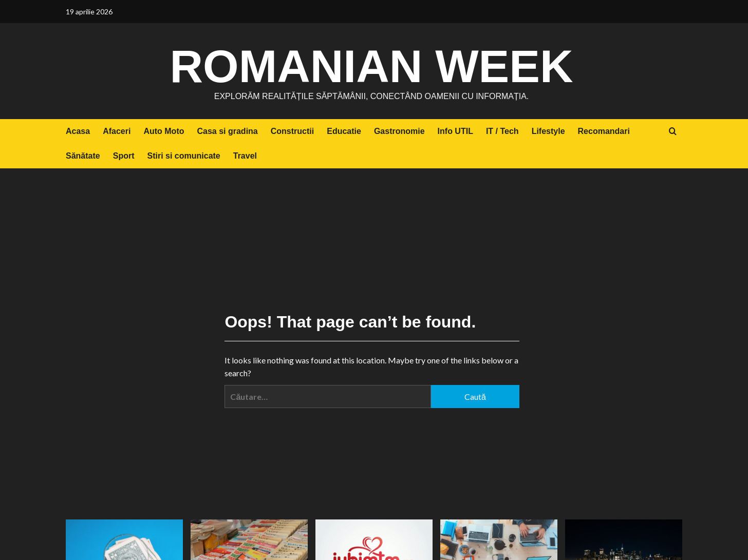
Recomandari (604, 131)
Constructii (292, 131)
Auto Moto (164, 131)
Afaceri (117, 131)
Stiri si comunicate (183, 156)
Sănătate (83, 156)
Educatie (344, 131)
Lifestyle (548, 131)
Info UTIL (455, 131)
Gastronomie (399, 131)
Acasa (78, 131)
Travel (245, 156)
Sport (124, 156)
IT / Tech (502, 131)
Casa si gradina (227, 131)
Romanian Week (371, 64)
